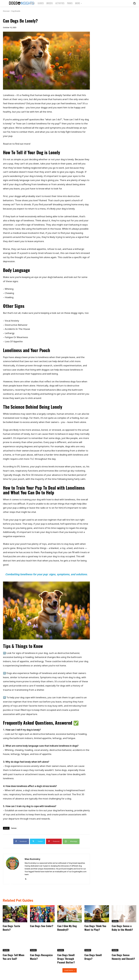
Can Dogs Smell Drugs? (93, 956)
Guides (6, 921)
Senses (14, 828)
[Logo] (16, 3)
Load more (70, 970)
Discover (6, 11)
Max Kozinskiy (32, 859)
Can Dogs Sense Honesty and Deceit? (123, 956)
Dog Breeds (16, 11)
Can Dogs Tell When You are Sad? (14, 956)
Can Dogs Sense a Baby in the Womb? (122, 928)
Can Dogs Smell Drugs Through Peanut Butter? (66, 958)
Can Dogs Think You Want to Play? (95, 928)
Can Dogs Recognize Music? (41, 956)
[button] (134, 3)
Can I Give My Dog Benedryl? (67, 928)
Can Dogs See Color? (42, 926)
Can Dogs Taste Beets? (11, 928)
